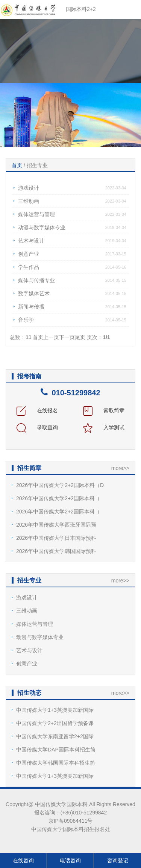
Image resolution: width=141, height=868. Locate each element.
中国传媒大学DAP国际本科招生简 (56, 750)
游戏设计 (29, 188)
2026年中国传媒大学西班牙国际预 (56, 525)
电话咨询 (70, 860)
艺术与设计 (31, 241)
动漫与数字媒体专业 (42, 227)
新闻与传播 (31, 307)
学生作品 (29, 267)
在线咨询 (23, 860)
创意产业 (29, 254)
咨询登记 (118, 860)
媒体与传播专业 (36, 280)
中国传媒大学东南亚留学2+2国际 (55, 736)
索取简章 (104, 410)
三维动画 (29, 201)
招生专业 (37, 165)
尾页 (80, 337)
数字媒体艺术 (34, 293)
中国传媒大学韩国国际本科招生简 (56, 763)
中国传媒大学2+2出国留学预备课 (55, 723)
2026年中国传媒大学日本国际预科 (56, 538)
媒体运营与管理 (36, 214)
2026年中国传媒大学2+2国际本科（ (58, 498)
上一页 (51, 337)
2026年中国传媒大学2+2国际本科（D (60, 485)
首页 (17, 165)
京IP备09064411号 (71, 821)
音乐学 (26, 320)
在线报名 (37, 410)
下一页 (67, 337)
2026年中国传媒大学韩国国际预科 (56, 551)
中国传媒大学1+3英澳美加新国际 (55, 710)
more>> (120, 468)
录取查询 (37, 427)
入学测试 (104, 427)
